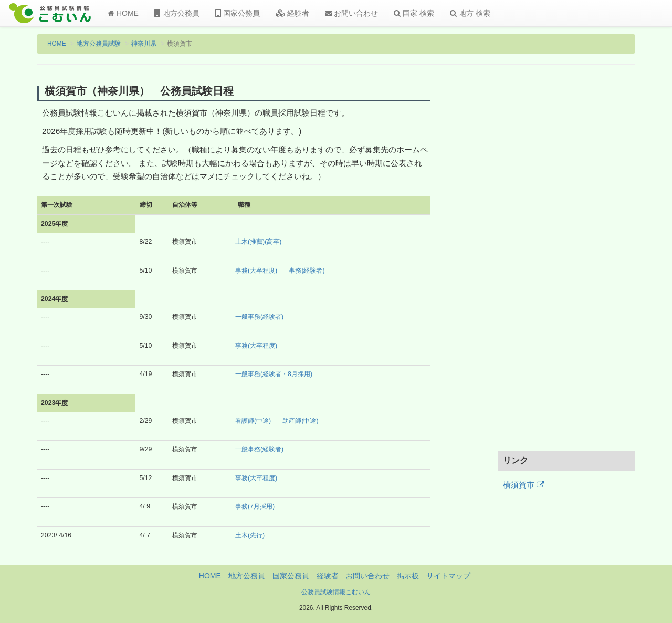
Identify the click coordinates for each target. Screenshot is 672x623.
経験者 (292, 13)
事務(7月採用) (255, 506)
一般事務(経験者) (259, 317)
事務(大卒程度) (256, 271)
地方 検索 (470, 13)
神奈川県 (144, 44)
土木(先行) (250, 535)
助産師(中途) (300, 421)
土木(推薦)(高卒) (258, 242)
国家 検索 (414, 13)
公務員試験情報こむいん (336, 592)
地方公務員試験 (99, 44)
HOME (123, 13)
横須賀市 (524, 485)
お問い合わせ (352, 13)
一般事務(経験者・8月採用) (274, 374)
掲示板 (408, 576)
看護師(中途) (253, 421)
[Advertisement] (567, 264)
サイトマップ (448, 576)
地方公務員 (177, 13)
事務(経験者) (307, 271)
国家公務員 (238, 13)
